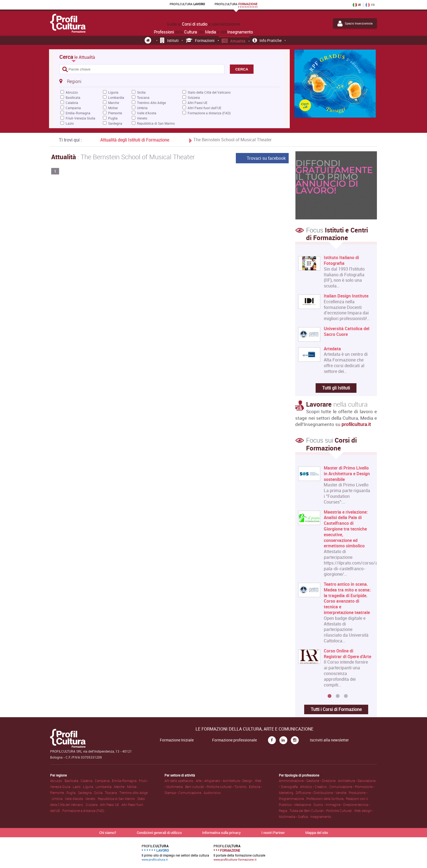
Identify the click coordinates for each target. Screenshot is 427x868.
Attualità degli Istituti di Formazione (135, 140)
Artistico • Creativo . (315, 787)
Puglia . (72, 793)
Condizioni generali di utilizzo (159, 833)
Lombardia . (105, 787)
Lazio (70, 123)
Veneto (142, 118)
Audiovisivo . (213, 793)
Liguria (113, 92)
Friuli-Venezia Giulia (80, 118)
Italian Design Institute (346, 296)
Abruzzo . (57, 781)
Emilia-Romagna (78, 113)
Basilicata (73, 97)
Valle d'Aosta (147, 113)
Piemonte (115, 113)
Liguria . (89, 787)
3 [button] (346, 696)
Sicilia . (99, 793)
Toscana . (112, 793)
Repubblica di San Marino (156, 123)
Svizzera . (93, 805)
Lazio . (78, 787)
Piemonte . (58, 793)
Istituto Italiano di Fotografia (341, 260)
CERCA (242, 69)
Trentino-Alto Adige (151, 103)
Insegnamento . (321, 817)
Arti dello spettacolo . (180, 781)
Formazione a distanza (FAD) (209, 113)
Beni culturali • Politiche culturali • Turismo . (217, 787)
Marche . (120, 787)
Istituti (169, 40)
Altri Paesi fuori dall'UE (205, 108)
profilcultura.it (356, 424)
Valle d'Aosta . (75, 799)
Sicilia (141, 92)
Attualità (234, 41)
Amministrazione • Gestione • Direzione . (308, 781)
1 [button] (330, 696)
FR (370, 5)
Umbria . (58, 799)
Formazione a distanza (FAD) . (84, 811)
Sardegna (115, 123)
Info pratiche (267, 40)
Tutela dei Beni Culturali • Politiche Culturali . (322, 811)
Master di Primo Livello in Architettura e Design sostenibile (347, 474)
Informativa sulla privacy (221, 833)
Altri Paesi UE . (111, 805)
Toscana (143, 97)
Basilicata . (73, 781)
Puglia (113, 118)
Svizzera (194, 97)
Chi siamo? (108, 833)
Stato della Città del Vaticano (209, 92)
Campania (73, 108)
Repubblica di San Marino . (118, 799)
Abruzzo (72, 92)
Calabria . (88, 781)
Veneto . (91, 799)
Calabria (72, 103)
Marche (114, 103)
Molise (113, 108)
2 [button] (338, 696)
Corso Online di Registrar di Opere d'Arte (347, 654)
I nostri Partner (273, 833)
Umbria (142, 108)
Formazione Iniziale (177, 740)
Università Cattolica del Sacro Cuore (347, 332)
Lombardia (116, 97)
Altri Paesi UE (198, 103)
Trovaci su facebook (266, 158)
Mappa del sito (317, 833)
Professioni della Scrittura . (326, 799)
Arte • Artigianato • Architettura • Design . (225, 781)
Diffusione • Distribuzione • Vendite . (322, 793)
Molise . (132, 787)
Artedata (332, 349)
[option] (335, 579)
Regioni (70, 81)
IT (357, 5)
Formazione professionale (234, 740)
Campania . (103, 781)
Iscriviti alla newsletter (329, 740)
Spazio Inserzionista (355, 23)
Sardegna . (86, 793)
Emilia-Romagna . (125, 781)
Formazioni (200, 40)
